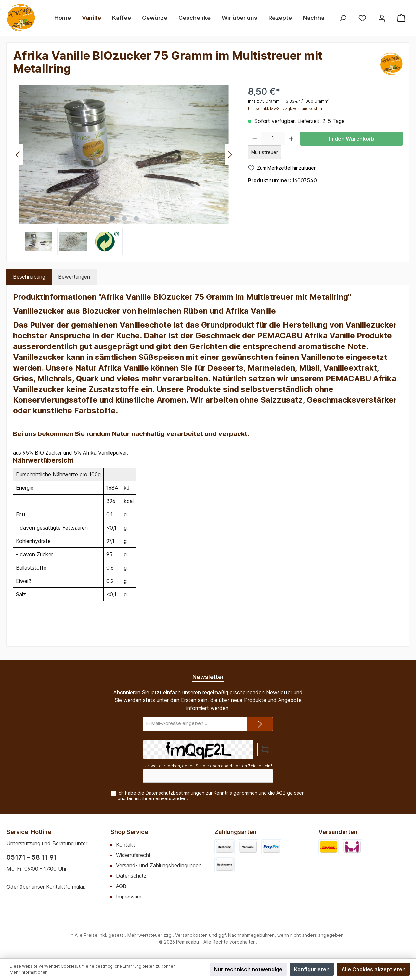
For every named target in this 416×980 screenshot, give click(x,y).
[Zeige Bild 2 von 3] (124, 219)
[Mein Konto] (382, 18)
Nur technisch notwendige (248, 969)
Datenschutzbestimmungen (175, 793)
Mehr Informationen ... (31, 972)
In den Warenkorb (352, 139)
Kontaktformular (65, 887)
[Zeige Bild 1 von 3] (112, 219)
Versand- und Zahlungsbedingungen (159, 865)
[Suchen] (343, 18)
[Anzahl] (273, 138)
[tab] (29, 277)
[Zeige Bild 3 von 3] (136, 219)
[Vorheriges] (18, 155)
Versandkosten (191, 935)
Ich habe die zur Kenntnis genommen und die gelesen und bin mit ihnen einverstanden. (211, 796)
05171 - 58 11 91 (32, 857)
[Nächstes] (230, 155)
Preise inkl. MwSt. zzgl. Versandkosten (285, 109)
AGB (281, 793)
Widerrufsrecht (133, 855)
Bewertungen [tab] (74, 277)
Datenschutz (131, 876)
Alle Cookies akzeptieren (373, 969)
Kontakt (126, 845)
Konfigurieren (312, 969)
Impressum (129, 897)
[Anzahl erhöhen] (291, 138)
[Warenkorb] (401, 18)
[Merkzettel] (362, 18)
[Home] (63, 18)
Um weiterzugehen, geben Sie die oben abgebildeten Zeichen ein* (208, 766)
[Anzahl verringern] (255, 138)
